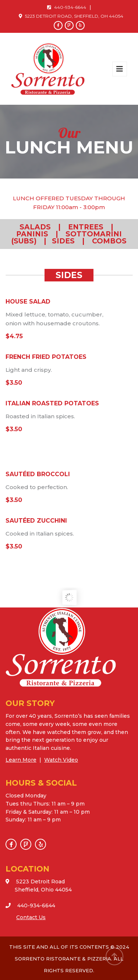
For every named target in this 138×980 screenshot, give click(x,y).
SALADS (35, 227)
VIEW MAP (31, 897)
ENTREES (86, 227)
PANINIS (32, 234)
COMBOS (109, 241)
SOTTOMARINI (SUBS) (67, 238)
